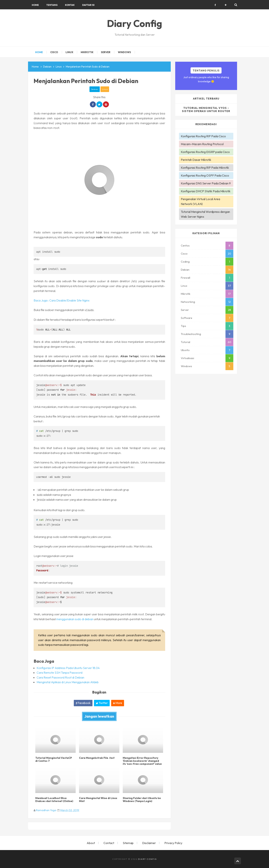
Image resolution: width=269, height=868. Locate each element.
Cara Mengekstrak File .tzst (96, 757)
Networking (188, 302)
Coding (185, 262)
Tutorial (185, 342)
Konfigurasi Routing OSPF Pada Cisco (205, 175)
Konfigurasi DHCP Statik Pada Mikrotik (206, 191)
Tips (183, 326)
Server (185, 310)
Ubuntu (185, 350)
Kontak (70, 5)
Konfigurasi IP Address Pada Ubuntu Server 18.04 (68, 668)
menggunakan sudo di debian (75, 619)
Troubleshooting (191, 334)
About (91, 843)
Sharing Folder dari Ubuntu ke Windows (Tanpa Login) (141, 799)
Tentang (52, 5)
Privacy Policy (173, 843)
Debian (95, 89)
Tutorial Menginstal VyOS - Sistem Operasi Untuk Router (206, 110)
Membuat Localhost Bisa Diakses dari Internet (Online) (53, 799)
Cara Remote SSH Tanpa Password (59, 673)
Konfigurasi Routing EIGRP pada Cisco (205, 152)
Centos (185, 246)
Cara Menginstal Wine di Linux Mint (97, 799)
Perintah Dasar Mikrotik (196, 160)
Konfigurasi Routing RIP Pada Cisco (203, 136)
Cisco (184, 254)
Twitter (102, 703)
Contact (109, 843)
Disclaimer (149, 843)
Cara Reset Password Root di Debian (60, 677)
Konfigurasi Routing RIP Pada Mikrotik (205, 168)
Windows (186, 366)
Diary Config (147, 859)
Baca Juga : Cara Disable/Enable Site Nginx (62, 300)
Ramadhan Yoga (46, 810)
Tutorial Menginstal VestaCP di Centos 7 (54, 759)
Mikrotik (186, 294)
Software (187, 318)
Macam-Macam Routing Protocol (202, 144)
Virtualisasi (187, 358)
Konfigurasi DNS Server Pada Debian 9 (206, 183)
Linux (105, 89)
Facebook (83, 703)
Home (35, 5)
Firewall (185, 278)
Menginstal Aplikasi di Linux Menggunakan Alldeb (68, 682)
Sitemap (128, 843)
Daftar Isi (88, 5)
